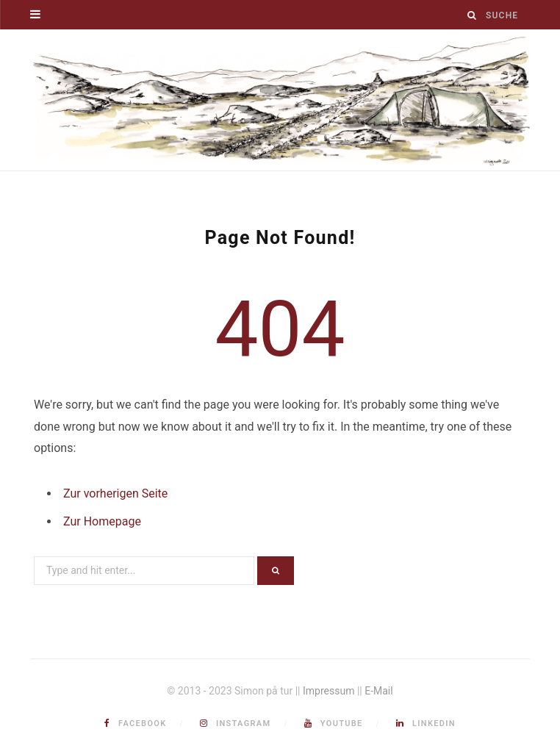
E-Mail (378, 691)
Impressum (329, 691)
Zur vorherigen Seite (115, 493)
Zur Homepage (102, 521)
